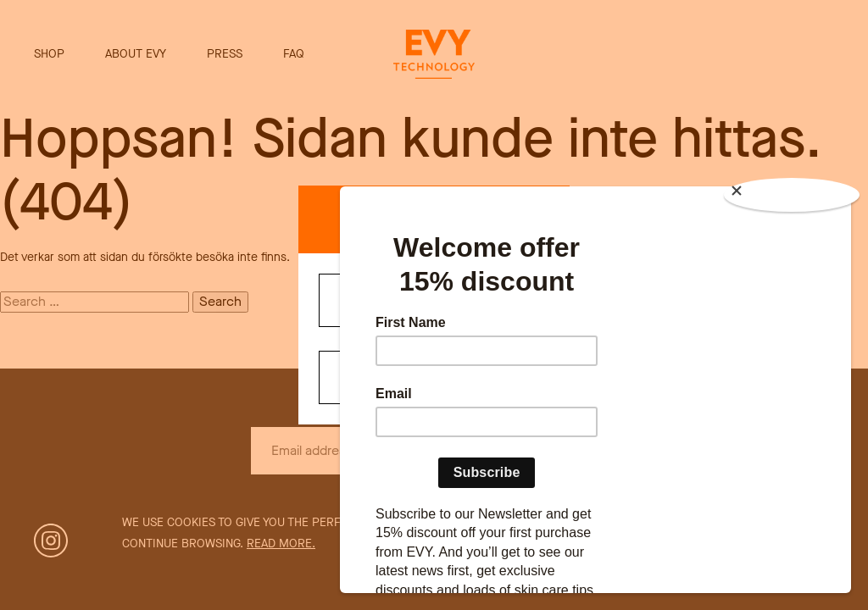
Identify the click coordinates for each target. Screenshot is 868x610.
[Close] (792, 195)
